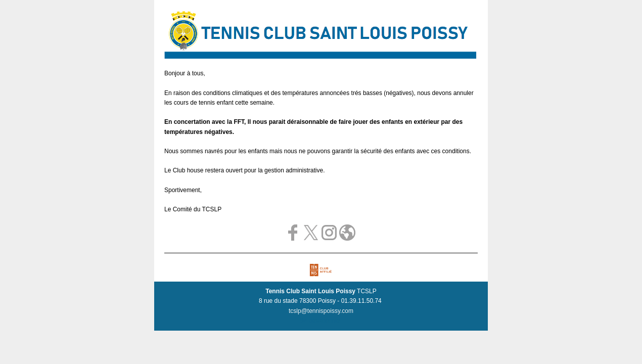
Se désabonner (320, 321)
